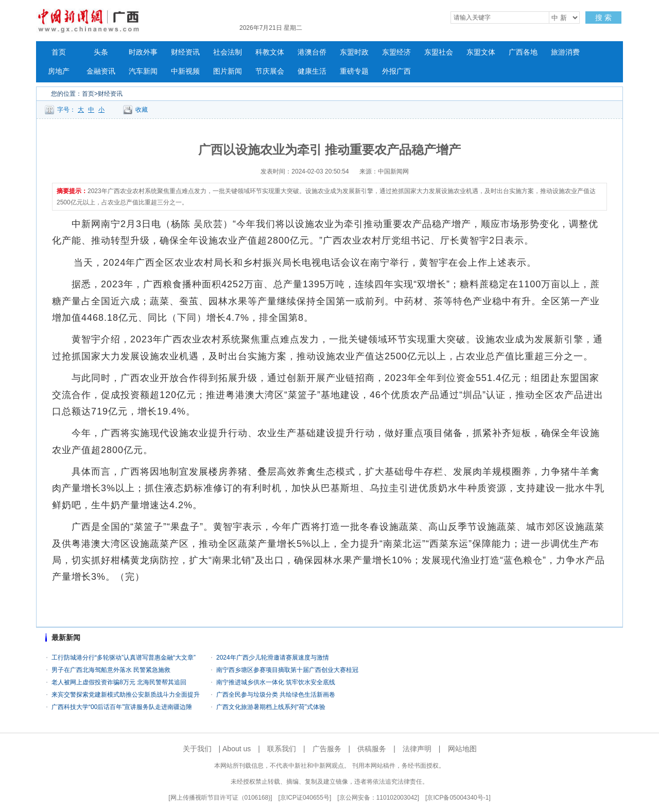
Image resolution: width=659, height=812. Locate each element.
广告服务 (327, 749)
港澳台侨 (312, 52)
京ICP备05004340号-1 (458, 798)
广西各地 (523, 52)
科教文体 (270, 52)
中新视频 (185, 71)
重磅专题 (354, 71)
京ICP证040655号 (305, 798)
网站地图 (462, 749)
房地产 (59, 71)
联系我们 (282, 749)
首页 (59, 52)
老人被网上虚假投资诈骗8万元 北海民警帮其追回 (119, 682)
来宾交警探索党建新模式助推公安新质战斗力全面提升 (126, 695)
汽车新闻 (143, 71)
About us (237, 749)
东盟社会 (439, 52)
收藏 (142, 110)
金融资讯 (101, 71)
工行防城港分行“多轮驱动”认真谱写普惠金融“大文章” (124, 658)
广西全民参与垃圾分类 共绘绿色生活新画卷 (276, 695)
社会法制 (228, 52)
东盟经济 (396, 52)
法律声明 (417, 749)
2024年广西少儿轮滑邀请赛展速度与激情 (273, 658)
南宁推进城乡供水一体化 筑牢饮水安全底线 (276, 682)
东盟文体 (481, 52)
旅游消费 (565, 52)
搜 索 (603, 18)
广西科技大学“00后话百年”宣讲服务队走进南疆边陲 (122, 707)
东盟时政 (354, 52)
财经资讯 (185, 52)
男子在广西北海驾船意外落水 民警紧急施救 (111, 670)
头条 (101, 52)
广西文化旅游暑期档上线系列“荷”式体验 (271, 707)
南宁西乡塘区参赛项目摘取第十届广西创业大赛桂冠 (287, 670)
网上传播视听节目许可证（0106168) (221, 798)
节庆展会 (270, 71)
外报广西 (396, 71)
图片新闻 (228, 71)
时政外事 (143, 52)
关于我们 (197, 749)
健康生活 (312, 71)
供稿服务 (372, 749)
